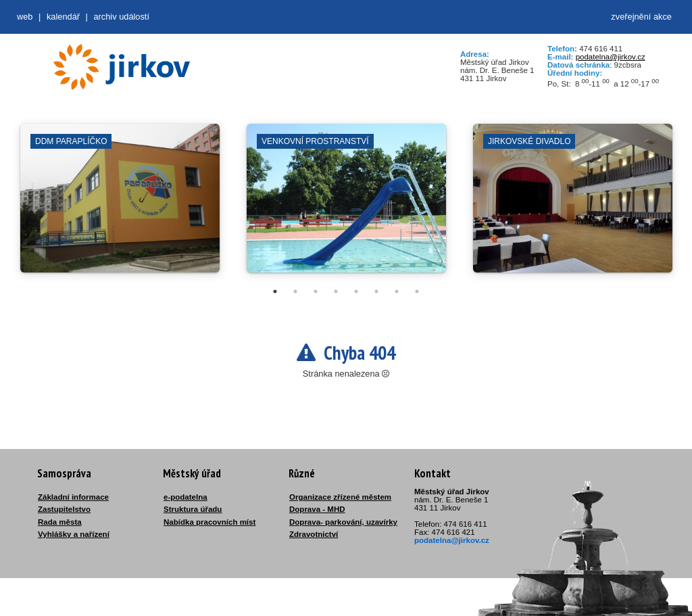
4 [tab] (336, 291)
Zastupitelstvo (64, 509)
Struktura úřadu (193, 509)
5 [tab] (356, 291)
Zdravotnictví (314, 534)
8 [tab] (417, 291)
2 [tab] (295, 291)
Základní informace (73, 497)
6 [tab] (376, 291)
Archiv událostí (121, 17)
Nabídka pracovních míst (209, 522)
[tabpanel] (120, 205)
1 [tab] (275, 291)
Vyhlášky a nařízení (74, 534)
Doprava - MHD (317, 509)
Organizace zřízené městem (340, 497)
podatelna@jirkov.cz (611, 57)
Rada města (60, 522)
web (25, 17)
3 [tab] (316, 291)
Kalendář (63, 17)
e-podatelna (186, 497)
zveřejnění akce (641, 17)
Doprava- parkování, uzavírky (343, 522)
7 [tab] (397, 291)
